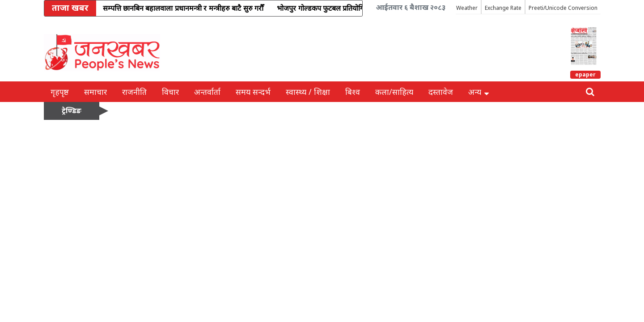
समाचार (95, 92)
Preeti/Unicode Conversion (563, 8)
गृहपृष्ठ (60, 92)
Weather (467, 8)
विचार (170, 92)
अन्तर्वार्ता (207, 92)
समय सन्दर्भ (253, 92)
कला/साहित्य (394, 92)
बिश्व (353, 92)
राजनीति (134, 92)
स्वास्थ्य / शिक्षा (308, 92)
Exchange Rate (503, 8)
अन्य (479, 92)
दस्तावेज (441, 92)
